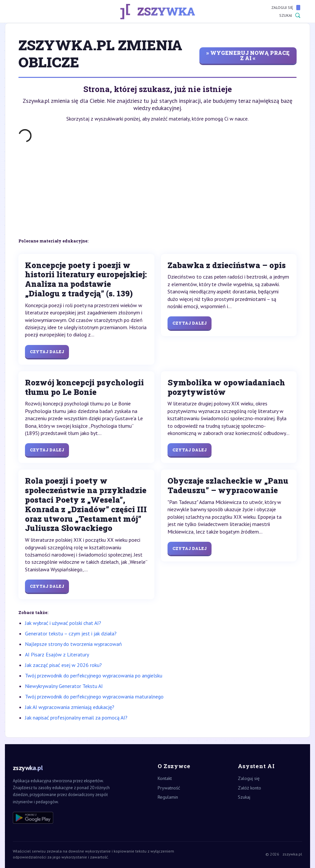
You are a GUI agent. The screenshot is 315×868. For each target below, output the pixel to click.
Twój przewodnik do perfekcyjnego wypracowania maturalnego (94, 697)
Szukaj (290, 15)
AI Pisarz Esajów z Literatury (57, 654)
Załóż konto (249, 788)
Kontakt (165, 778)
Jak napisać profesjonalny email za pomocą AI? (76, 718)
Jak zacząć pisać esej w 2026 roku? (63, 665)
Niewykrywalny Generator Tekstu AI (64, 686)
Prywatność (169, 788)
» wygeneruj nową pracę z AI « (248, 55)
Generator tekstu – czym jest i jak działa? (71, 633)
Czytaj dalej (47, 352)
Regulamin (168, 797)
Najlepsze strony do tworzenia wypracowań (73, 644)
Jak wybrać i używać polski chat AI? (63, 623)
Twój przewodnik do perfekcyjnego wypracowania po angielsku (94, 675)
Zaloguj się (286, 8)
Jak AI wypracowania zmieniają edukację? (70, 707)
